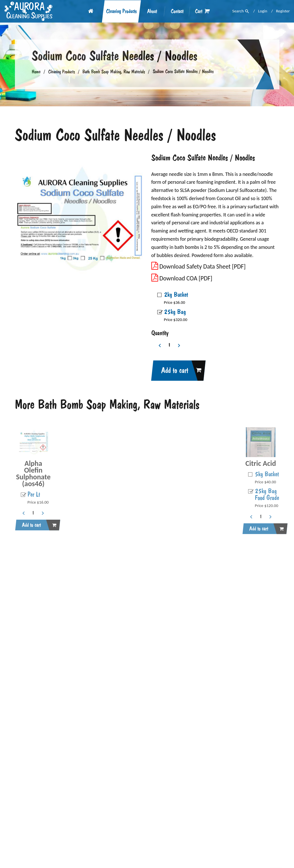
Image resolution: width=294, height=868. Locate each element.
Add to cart (178, 371)
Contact (177, 11)
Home (36, 71)
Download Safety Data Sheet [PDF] (199, 266)
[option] (79, 219)
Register (283, 11)
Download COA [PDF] (182, 278)
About (152, 11)
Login (263, 11)
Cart (202, 11)
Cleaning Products (121, 11)
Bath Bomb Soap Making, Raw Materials (114, 71)
